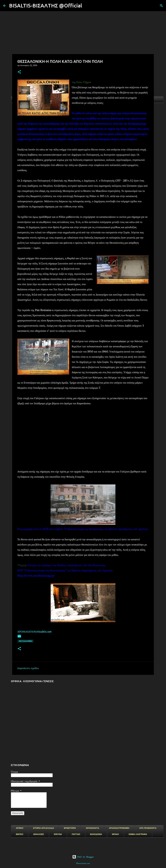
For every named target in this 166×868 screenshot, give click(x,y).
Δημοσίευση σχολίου (28, 668)
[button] (19, 72)
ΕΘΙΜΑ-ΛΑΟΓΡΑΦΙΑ (138, 834)
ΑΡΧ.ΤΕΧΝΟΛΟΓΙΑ (148, 828)
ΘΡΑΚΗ (115, 834)
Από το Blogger (83, 857)
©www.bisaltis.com (83, 863)
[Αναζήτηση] (87, 6)
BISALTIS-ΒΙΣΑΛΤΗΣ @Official (46, 6)
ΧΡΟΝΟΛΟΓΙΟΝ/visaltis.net (34, 632)
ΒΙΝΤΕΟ (20, 834)
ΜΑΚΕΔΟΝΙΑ (96, 834)
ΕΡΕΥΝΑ (58, 834)
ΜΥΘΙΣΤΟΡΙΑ (70, 828)
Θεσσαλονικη (26, 641)
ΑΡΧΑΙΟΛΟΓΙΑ (92, 828)
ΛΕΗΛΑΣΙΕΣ (39, 834)
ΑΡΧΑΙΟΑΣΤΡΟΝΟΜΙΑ (119, 828)
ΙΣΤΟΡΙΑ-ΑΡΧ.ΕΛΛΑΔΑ (44, 828)
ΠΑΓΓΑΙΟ (76, 834)
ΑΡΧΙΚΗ (20, 828)
